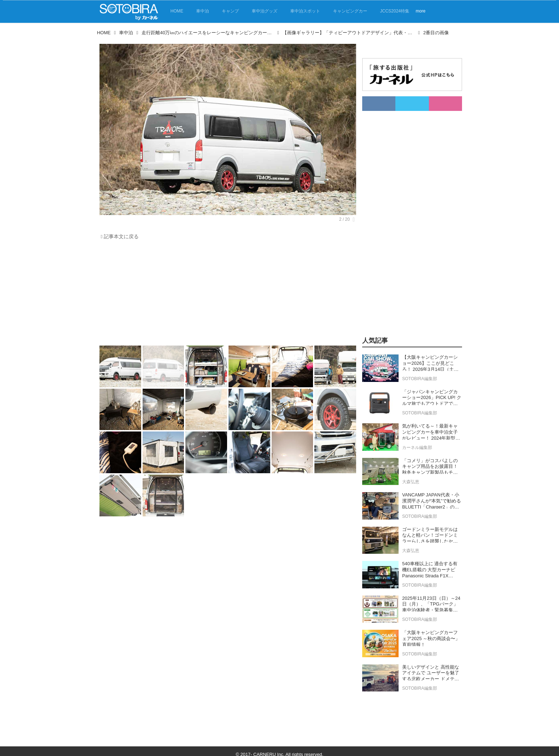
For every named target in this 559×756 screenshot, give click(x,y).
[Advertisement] (226, 295)
